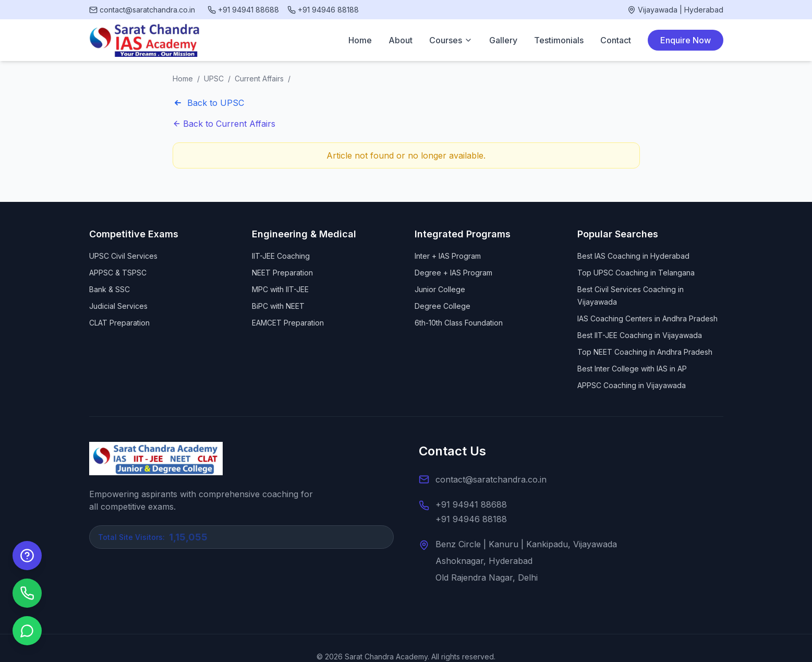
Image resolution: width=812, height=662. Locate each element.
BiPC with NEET (278, 306)
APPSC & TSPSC (118, 273)
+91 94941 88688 (471, 504)
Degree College (443, 306)
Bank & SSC (110, 289)
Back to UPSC (208, 103)
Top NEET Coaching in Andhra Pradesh (645, 352)
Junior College (440, 289)
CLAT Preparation (119, 323)
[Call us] (27, 593)
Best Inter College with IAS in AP (632, 369)
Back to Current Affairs (224, 124)
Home (360, 40)
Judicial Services (118, 306)
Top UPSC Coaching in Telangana (636, 273)
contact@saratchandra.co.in (491, 479)
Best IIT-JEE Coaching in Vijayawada (640, 335)
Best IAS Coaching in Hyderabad (633, 256)
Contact (616, 40)
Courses (451, 40)
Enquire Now (686, 40)
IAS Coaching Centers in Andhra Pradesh (647, 318)
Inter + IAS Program (448, 256)
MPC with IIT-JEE (280, 289)
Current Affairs (259, 79)
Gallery (503, 40)
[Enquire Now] (27, 556)
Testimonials (559, 40)
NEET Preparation (282, 273)
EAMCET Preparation (288, 323)
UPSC (214, 79)
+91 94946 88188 (471, 519)
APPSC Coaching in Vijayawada (632, 385)
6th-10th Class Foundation (459, 323)
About (401, 40)
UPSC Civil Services (123, 256)
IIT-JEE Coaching (281, 256)
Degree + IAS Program (453, 273)
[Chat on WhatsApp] (27, 631)
